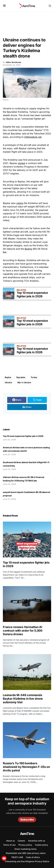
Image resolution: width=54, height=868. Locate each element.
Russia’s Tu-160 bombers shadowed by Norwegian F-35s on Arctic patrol (26, 767)
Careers (21, 841)
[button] (4, 6)
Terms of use (9, 845)
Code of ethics (33, 857)
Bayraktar (21, 377)
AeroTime (27, 834)
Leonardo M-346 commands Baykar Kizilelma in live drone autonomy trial (23, 699)
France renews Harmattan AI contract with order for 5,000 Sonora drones (23, 631)
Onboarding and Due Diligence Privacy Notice (27, 861)
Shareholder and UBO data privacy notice (26, 853)
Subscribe (27, 820)
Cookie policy (42, 845)
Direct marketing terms (26, 849)
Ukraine (7, 108)
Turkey (34, 377)
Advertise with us (37, 841)
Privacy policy (25, 845)
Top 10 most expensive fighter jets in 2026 (32, 295)
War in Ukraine (24, 382)
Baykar (8, 377)
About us (11, 841)
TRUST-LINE (17, 857)
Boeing (28, 249)
